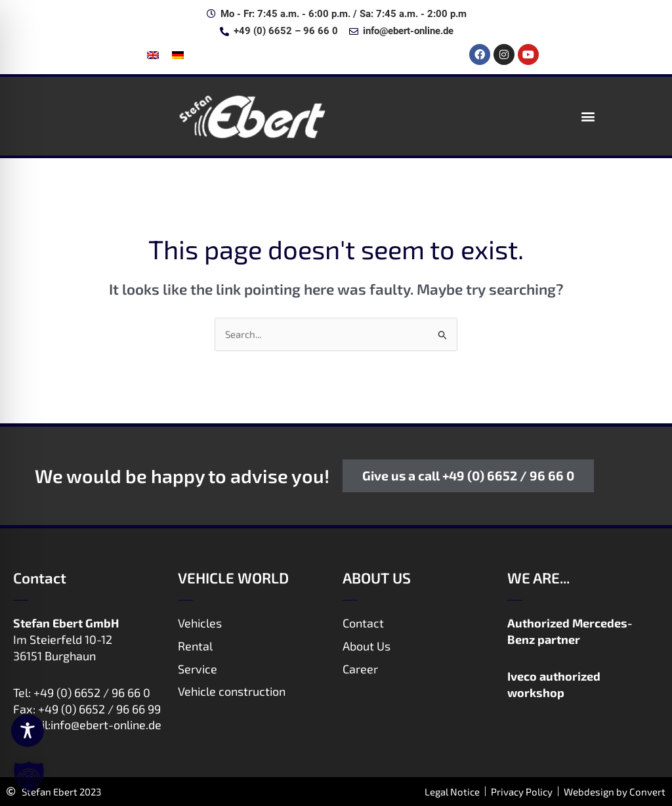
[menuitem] (153, 54)
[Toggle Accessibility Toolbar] (28, 731)
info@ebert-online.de (106, 725)
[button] (588, 116)
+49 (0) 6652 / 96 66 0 (92, 692)
